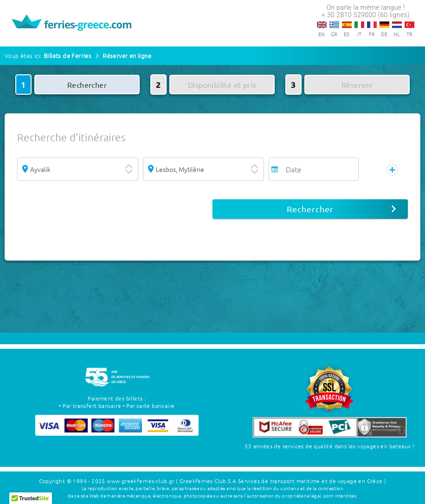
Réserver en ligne (127, 56)
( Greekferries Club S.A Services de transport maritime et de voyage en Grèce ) (281, 481)
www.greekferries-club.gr (141, 481)
